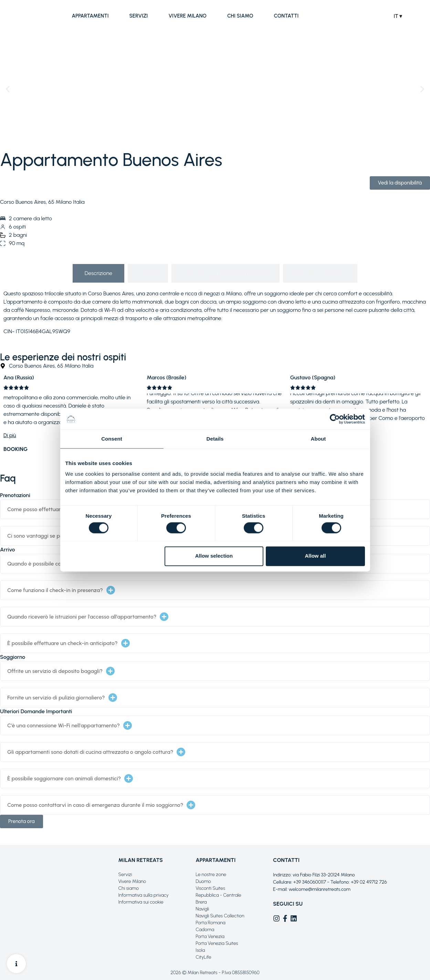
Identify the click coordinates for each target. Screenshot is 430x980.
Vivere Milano (187, 16)
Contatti (286, 16)
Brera (201, 902)
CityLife (203, 957)
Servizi (138, 16)
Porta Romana (210, 923)
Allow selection (214, 556)
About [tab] (318, 439)
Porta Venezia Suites (217, 943)
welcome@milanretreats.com (319, 889)
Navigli (202, 909)
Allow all (316, 556)
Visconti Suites (210, 888)
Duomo (203, 881)
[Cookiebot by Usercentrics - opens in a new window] (335, 419)
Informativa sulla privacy (143, 895)
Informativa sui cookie (141, 902)
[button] (8, 89)
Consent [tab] (112, 439)
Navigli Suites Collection (220, 916)
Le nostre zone (211, 874)
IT (397, 16)
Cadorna (205, 930)
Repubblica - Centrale (218, 895)
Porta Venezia (210, 936)
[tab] (98, 273)
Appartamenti (90, 16)
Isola (200, 950)
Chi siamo (240, 16)
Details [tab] (215, 439)
